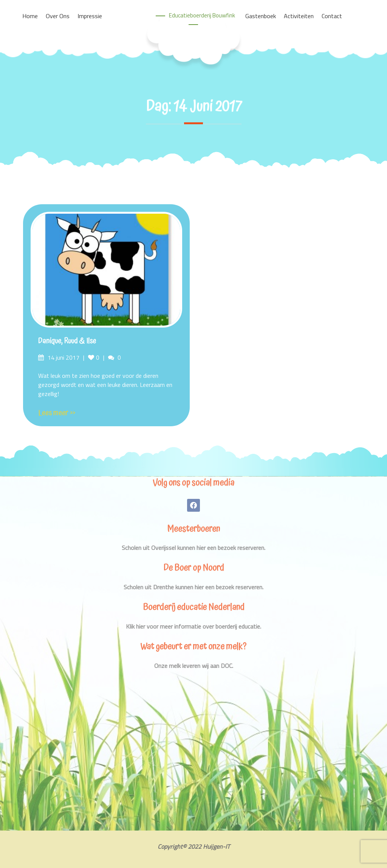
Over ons (58, 16)
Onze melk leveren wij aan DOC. (194, 666)
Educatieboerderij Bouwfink (202, 15)
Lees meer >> (57, 413)
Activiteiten (299, 16)
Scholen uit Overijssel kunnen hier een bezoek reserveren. (193, 548)
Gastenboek (261, 16)
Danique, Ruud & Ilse (67, 341)
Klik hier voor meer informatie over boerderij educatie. (193, 626)
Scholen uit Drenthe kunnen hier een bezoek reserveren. (193, 587)
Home (30, 16)
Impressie (90, 16)
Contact (332, 16)
